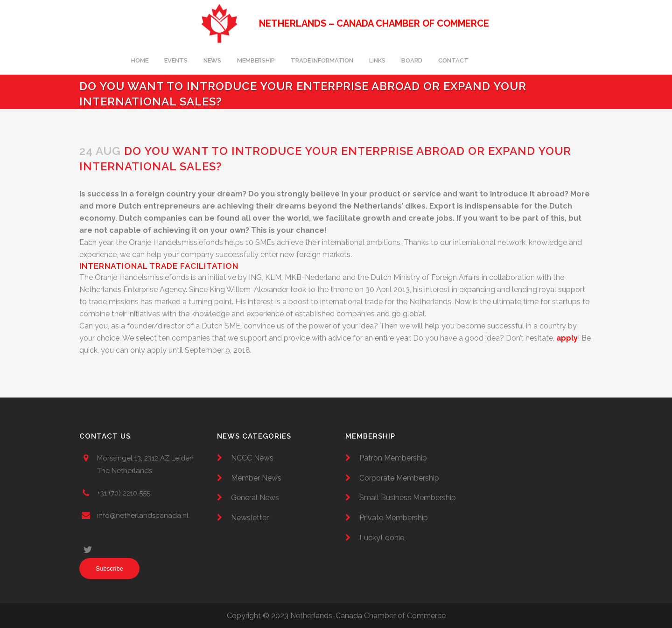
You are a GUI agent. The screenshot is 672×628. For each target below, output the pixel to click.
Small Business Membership (408, 498)
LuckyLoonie (382, 538)
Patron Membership (393, 458)
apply (567, 338)
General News (255, 498)
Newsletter (250, 518)
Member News (256, 478)
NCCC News (252, 458)
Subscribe (109, 569)
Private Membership (394, 518)
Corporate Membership (399, 478)
